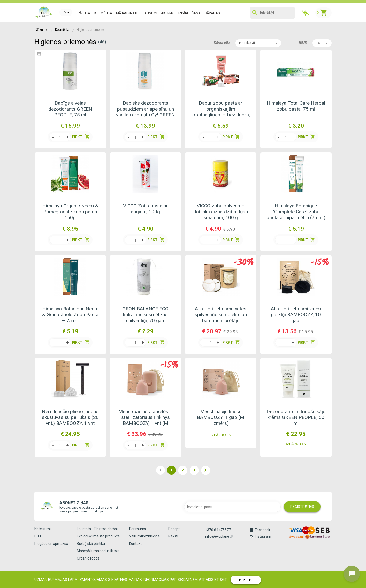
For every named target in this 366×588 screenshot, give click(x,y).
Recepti (174, 529)
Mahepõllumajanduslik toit (98, 551)
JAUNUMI (150, 13)
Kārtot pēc (222, 43)
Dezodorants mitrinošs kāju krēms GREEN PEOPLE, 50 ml (296, 417)
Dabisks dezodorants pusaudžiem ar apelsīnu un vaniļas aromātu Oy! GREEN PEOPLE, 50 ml (146, 109)
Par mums (138, 529)
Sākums (42, 30)
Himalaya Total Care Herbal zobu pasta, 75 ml (296, 106)
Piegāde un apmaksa (51, 544)
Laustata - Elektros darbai (97, 529)
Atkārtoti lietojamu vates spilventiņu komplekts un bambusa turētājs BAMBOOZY (221, 315)
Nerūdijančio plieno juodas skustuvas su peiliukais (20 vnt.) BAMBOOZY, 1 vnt (70, 417)
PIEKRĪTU (246, 580)
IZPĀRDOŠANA (189, 13)
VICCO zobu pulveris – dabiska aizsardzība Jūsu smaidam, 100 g (221, 212)
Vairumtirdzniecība (144, 536)
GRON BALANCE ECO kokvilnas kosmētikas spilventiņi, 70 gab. (145, 315)
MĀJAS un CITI (127, 13)
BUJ (38, 536)
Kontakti (136, 544)
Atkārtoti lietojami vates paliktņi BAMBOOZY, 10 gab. (296, 315)
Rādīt (303, 43)
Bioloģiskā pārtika (91, 544)
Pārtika (84, 13)
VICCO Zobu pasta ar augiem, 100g (146, 209)
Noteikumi (42, 529)
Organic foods (88, 558)
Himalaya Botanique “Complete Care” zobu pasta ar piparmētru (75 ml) (296, 212)
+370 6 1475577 (218, 530)
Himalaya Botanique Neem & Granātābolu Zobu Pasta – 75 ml (70, 315)
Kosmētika (103, 13)
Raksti (173, 536)
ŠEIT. (224, 580)
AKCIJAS (168, 13)
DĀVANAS (212, 13)
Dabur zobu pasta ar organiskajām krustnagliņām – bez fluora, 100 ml (221, 109)
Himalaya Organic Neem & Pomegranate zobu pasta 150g (70, 212)
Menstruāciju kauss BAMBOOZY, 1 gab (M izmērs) (221, 417)
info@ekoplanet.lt (219, 536)
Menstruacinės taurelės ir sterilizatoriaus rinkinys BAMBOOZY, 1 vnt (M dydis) (145, 417)
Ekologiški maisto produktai (99, 536)
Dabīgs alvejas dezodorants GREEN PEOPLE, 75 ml (70, 109)
